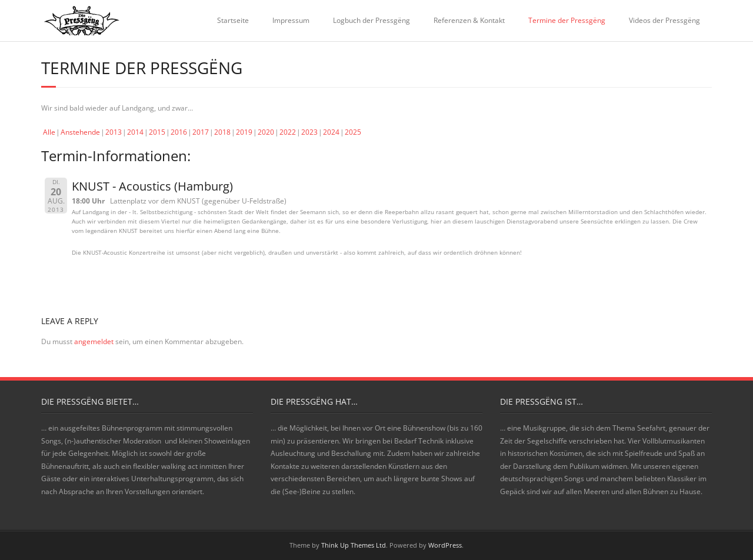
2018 (222, 132)
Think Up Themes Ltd (354, 545)
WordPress (445, 545)
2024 (331, 132)
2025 (353, 132)
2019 (244, 132)
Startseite (233, 20)
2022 (288, 132)
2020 (266, 132)
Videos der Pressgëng (664, 20)
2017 (201, 132)
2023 (309, 132)
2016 (179, 132)
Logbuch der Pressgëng (371, 20)
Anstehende (80, 132)
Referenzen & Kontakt (469, 20)
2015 (157, 132)
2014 (135, 132)
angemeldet (94, 341)
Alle (49, 132)
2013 (114, 132)
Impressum (291, 20)
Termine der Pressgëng (567, 20)
